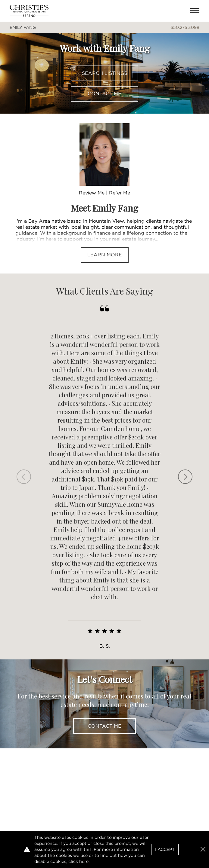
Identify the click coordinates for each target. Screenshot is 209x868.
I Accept (165, 849)
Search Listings (105, 73)
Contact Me (104, 94)
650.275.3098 (185, 27)
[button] (203, 849)
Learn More (105, 255)
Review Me (92, 193)
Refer (120, 193)
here (84, 861)
